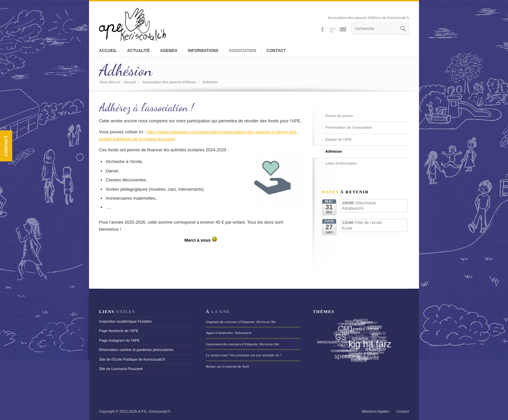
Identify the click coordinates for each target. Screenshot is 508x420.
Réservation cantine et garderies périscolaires (136, 350)
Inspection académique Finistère (125, 321)
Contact (276, 51)
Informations (203, 51)
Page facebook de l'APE (119, 331)
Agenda (169, 51)
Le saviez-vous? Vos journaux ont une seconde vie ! (244, 355)
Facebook (322, 29)
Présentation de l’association (349, 127)
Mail (343, 29)
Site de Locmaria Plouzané (121, 369)
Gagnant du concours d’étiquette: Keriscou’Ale (241, 322)
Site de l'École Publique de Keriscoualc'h (132, 359)
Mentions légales (376, 411)
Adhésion (126, 70)
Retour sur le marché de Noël (227, 366)
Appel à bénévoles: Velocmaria (229, 333)
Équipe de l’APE (339, 139)
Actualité (138, 51)
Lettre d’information (341, 163)
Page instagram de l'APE (119, 340)
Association (242, 51)
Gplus (333, 29)
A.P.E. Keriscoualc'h (154, 411)
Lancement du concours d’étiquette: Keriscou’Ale (242, 344)
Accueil (108, 51)
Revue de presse (339, 116)
